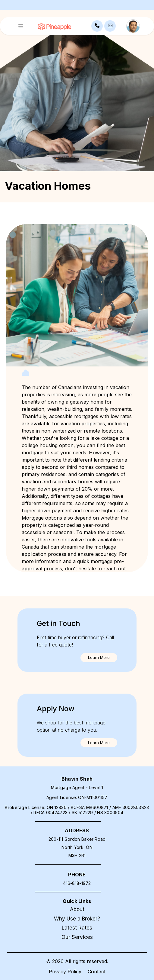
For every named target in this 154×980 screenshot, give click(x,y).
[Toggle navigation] (21, 26)
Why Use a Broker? (77, 919)
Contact (97, 972)
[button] (99, 658)
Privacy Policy (65, 972)
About (77, 909)
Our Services (77, 937)
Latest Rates (77, 928)
